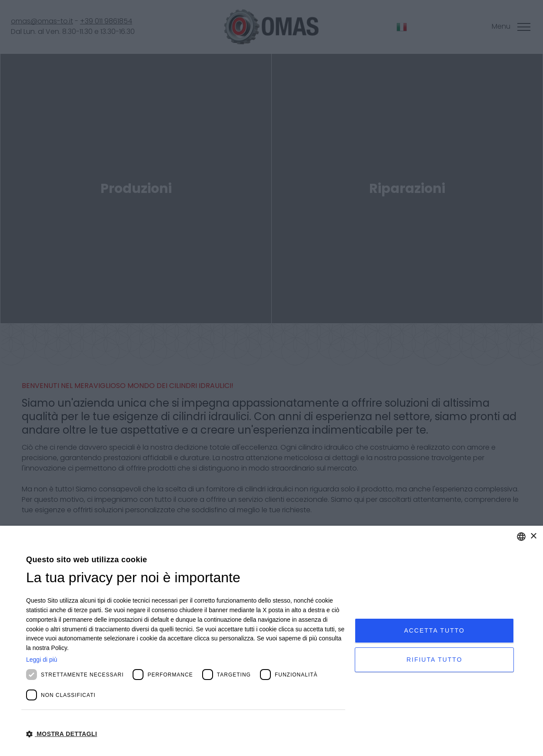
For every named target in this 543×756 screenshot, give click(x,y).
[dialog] (271, 641)
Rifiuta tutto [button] (435, 660)
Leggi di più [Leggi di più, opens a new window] (42, 660)
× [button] (533, 536)
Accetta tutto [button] (434, 630)
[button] (186, 733)
